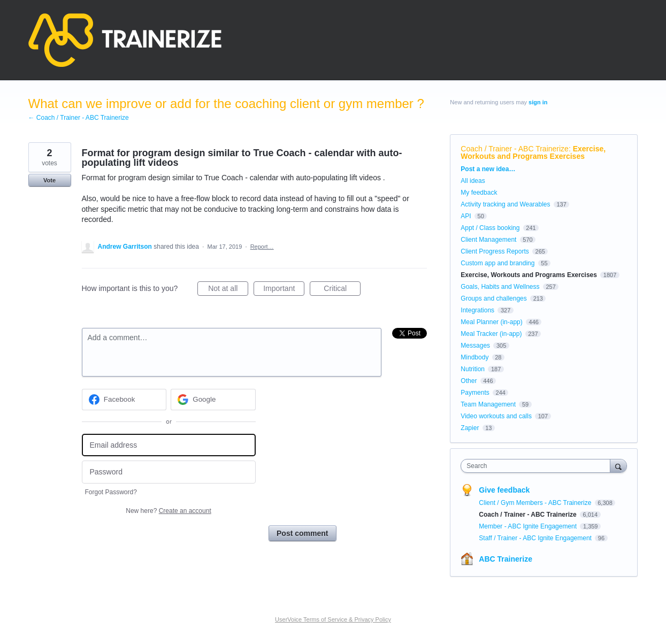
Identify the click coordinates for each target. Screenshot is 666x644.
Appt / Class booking (490, 228)
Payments (475, 393)
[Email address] (169, 445)
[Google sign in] (213, 400)
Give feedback (504, 490)
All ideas (473, 181)
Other (469, 381)
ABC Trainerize (506, 559)
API (466, 216)
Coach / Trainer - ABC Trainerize (515, 149)
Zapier (470, 428)
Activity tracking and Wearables (505, 204)
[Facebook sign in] (124, 400)
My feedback (479, 193)
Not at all (228, 290)
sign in (538, 102)
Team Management (488, 404)
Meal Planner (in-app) (491, 322)
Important (284, 290)
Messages (475, 346)
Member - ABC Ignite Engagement (529, 526)
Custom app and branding (497, 263)
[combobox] (538, 466)
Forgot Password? (111, 492)
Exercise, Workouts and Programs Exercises (533, 152)
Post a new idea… (488, 169)
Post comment (302, 533)
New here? (168, 511)
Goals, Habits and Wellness (500, 287)
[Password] (169, 472)
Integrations (477, 310)
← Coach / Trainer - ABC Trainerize (79, 118)
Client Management (488, 240)
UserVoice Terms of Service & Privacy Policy (333, 619)
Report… (262, 247)
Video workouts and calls (496, 416)
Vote (49, 180)
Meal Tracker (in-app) (491, 334)
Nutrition (473, 369)
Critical (342, 290)
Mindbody (474, 357)
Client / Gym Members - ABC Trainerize (536, 503)
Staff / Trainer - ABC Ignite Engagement (536, 538)
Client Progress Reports (495, 251)
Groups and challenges (493, 298)
